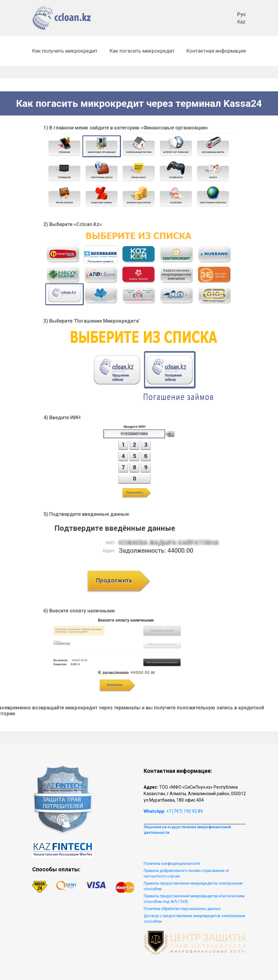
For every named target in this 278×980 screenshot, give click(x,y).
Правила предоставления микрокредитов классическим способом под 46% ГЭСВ (194, 899)
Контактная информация (216, 51)
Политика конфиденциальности (172, 864)
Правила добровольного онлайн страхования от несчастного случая (186, 873)
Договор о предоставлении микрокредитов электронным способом (194, 919)
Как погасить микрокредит (142, 51)
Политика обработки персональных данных (182, 909)
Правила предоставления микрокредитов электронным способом (193, 886)
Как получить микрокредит (65, 51)
